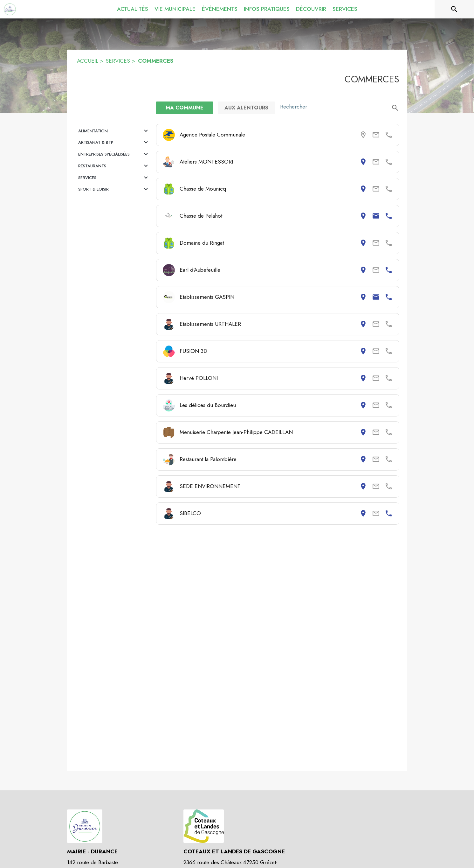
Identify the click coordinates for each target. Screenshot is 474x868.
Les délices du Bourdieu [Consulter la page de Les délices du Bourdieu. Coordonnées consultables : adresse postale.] (208, 405)
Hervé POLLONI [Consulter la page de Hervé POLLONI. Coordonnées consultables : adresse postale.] (199, 378)
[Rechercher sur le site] (454, 9)
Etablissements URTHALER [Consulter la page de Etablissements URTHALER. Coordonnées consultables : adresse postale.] (210, 324)
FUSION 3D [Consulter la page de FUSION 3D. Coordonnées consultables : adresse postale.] (193, 351)
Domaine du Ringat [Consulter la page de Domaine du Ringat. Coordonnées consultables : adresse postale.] (202, 243)
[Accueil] (10, 9)
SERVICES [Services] (118, 61)
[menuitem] (133, 9)
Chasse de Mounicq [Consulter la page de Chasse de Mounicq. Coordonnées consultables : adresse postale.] (203, 189)
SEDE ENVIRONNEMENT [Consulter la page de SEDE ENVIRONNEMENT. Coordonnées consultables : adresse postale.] (210, 486)
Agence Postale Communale (212, 135)
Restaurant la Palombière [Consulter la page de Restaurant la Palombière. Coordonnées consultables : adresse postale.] (208, 459)
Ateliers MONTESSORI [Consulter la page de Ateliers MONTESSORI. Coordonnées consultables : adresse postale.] (206, 162)
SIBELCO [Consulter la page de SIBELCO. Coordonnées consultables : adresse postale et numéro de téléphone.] (190, 513)
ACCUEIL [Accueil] (88, 61)
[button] (114, 131)
